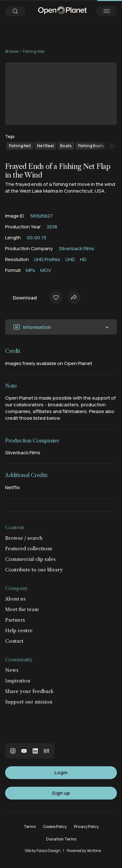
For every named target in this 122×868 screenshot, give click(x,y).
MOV (46, 270)
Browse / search (24, 538)
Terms (30, 827)
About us (15, 599)
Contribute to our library (34, 570)
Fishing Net (20, 146)
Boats (66, 146)
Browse (12, 51)
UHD (70, 259)
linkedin (35, 751)
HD (83, 259)
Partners (15, 620)
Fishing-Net (34, 51)
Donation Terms (61, 839)
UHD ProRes (47, 259)
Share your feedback (29, 691)
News (12, 670)
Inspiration (18, 681)
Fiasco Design (49, 851)
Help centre (19, 630)
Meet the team (22, 609)
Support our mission (29, 702)
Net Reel (45, 146)
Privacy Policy (86, 827)
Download (25, 298)
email (46, 751)
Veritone (94, 851)
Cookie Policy (55, 827)
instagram (13, 751)
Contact (14, 641)
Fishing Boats (91, 146)
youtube (24, 751)
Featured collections (29, 549)
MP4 (31, 270)
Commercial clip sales (30, 559)
